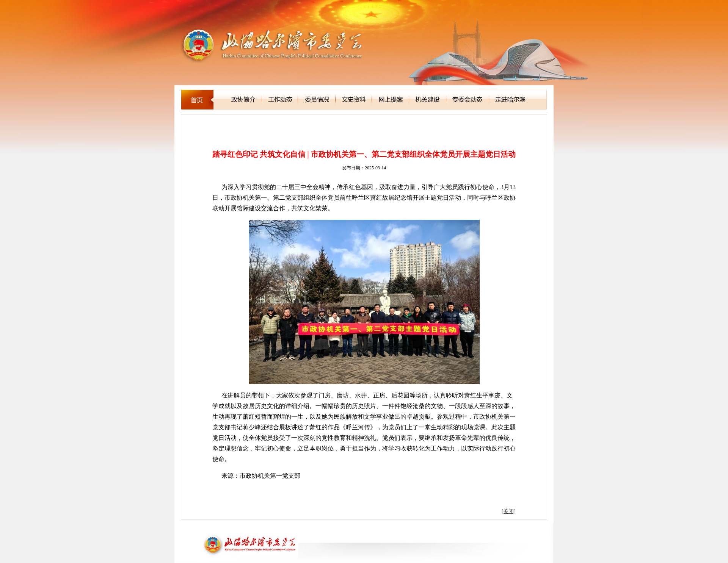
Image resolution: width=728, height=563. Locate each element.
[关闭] (509, 511)
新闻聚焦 (217, 124)
